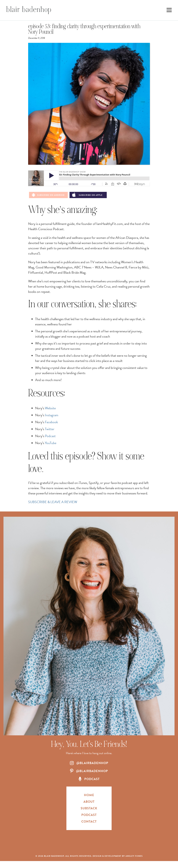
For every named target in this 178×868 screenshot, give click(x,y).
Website (50, 408)
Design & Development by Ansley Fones (118, 856)
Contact (89, 821)
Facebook (51, 422)
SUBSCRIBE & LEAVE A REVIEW (53, 502)
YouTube (51, 443)
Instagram (52, 415)
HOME (89, 795)
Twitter (50, 429)
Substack (89, 808)
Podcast (50, 436)
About (89, 802)
